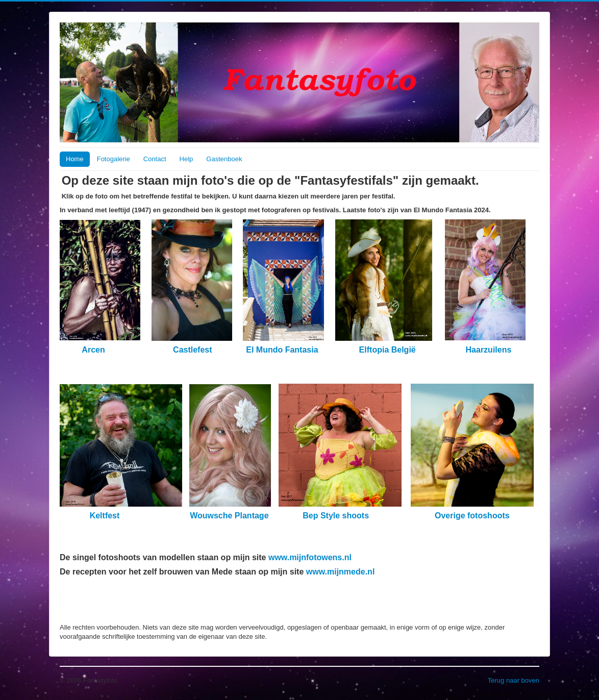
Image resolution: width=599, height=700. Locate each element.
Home (75, 159)
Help (186, 159)
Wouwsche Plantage (228, 516)
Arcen (93, 350)
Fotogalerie (114, 159)
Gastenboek (224, 159)
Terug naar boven (514, 680)
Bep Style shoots (336, 516)
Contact (155, 159)
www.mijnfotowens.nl (310, 557)
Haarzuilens (490, 350)
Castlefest (194, 350)
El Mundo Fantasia (283, 350)
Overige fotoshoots (472, 516)
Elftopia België (388, 350)
